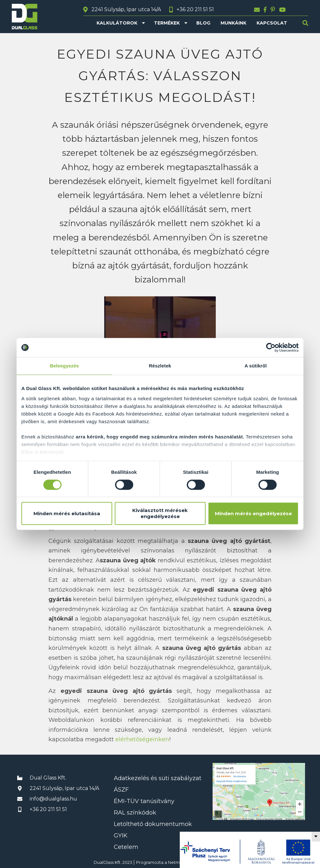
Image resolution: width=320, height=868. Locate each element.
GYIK (121, 836)
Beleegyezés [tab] (64, 366)
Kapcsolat (272, 23)
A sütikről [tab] (256, 366)
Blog (203, 23)
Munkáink (233, 23)
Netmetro (178, 862)
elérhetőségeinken (142, 739)
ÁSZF (121, 790)
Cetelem (126, 847)
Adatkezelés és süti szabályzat (158, 778)
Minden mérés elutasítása (67, 513)
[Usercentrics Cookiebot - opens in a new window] (271, 347)
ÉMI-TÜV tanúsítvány (144, 801)
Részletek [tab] (160, 366)
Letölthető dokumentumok (153, 824)
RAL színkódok (135, 813)
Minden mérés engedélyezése (253, 513)
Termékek (167, 23)
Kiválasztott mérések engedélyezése (160, 514)
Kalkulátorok (117, 23)
